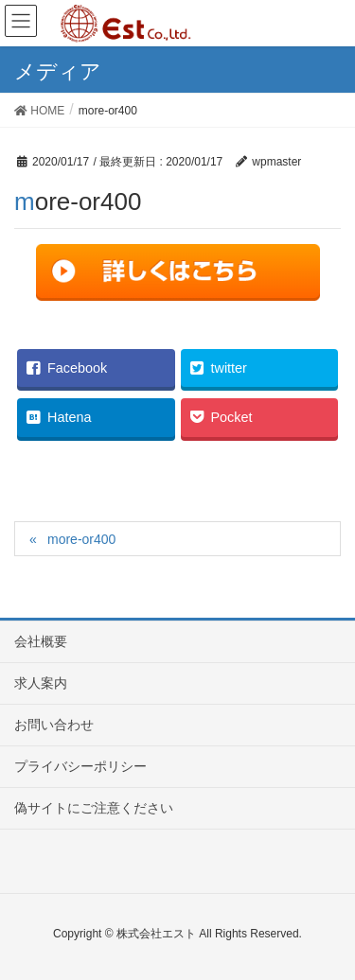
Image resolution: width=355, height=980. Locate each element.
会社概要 (41, 641)
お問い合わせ (54, 725)
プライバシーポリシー (80, 766)
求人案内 (41, 683)
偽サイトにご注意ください (94, 808)
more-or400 (81, 539)
